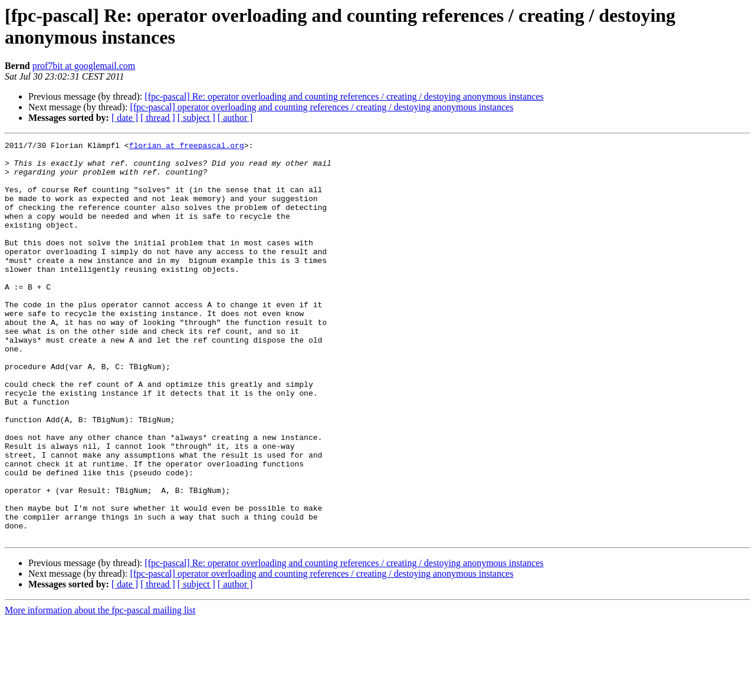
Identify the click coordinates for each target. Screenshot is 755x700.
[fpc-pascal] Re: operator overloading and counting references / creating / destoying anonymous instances (344, 96)
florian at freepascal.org (187, 147)
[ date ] (125, 118)
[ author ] (235, 118)
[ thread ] (158, 118)
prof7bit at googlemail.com (84, 66)
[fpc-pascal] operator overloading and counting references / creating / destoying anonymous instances (321, 107)
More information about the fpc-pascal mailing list (100, 690)
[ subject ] (196, 118)
